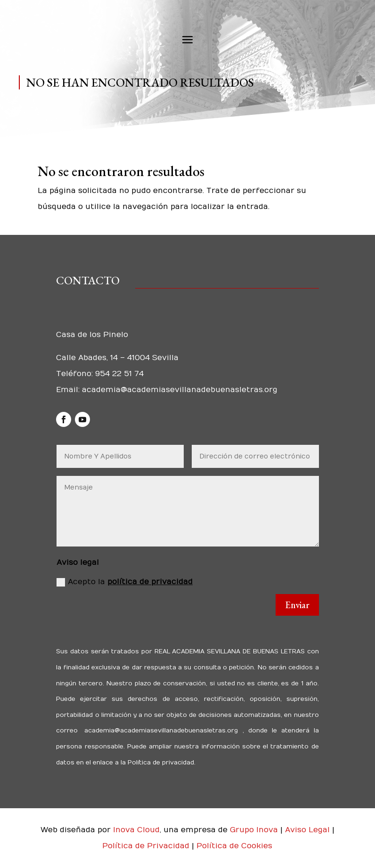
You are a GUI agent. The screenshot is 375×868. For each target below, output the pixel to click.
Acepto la (125, 582)
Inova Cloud (136, 830)
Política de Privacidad (147, 846)
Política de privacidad (160, 763)
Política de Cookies (234, 846)
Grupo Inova (254, 830)
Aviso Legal (309, 830)
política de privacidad (150, 582)
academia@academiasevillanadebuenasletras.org (180, 390)
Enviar (297, 605)
